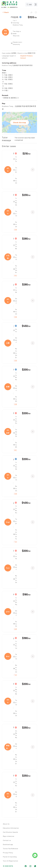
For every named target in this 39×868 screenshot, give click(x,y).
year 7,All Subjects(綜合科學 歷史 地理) (14, 284)
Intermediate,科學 (14, 369)
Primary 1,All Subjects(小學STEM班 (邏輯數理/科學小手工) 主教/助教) (14, 776)
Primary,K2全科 (14, 413)
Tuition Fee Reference (10, 849)
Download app (8, 844)
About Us (6, 824)
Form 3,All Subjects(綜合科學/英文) (14, 195)
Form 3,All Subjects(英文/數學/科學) (14, 684)
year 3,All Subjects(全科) (14, 459)
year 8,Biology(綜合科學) (14, 638)
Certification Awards (10, 832)
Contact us (7, 840)
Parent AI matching (10, 857)
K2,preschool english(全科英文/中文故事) (14, 594)
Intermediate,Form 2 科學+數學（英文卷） (14, 551)
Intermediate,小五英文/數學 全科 (14, 239)
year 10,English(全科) (14, 503)
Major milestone (9, 836)
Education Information (11, 828)
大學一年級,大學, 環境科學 (14, 326)
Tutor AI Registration (10, 861)
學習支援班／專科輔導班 (14, 727)
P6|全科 (15, 17)
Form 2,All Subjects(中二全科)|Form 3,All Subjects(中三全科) (14, 153)
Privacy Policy (8, 853)
